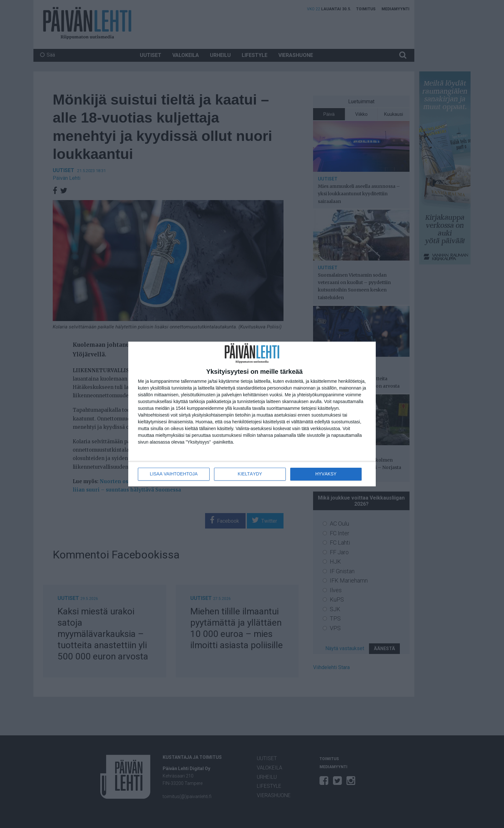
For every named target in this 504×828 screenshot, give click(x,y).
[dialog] (252, 414)
